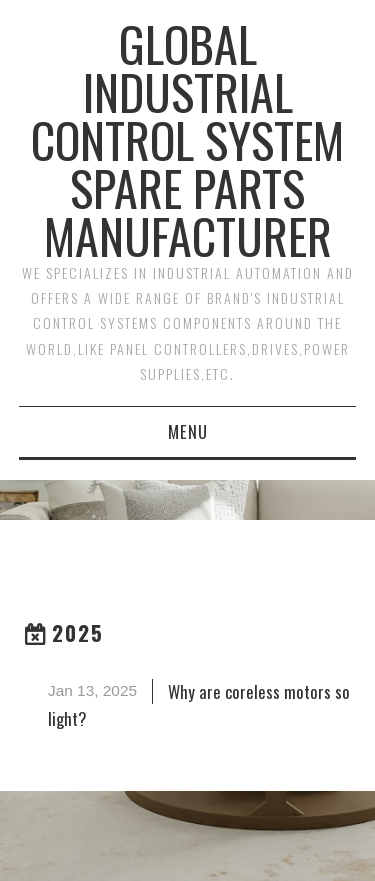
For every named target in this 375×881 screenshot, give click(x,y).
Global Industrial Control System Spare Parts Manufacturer (187, 139)
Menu (188, 431)
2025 (78, 632)
